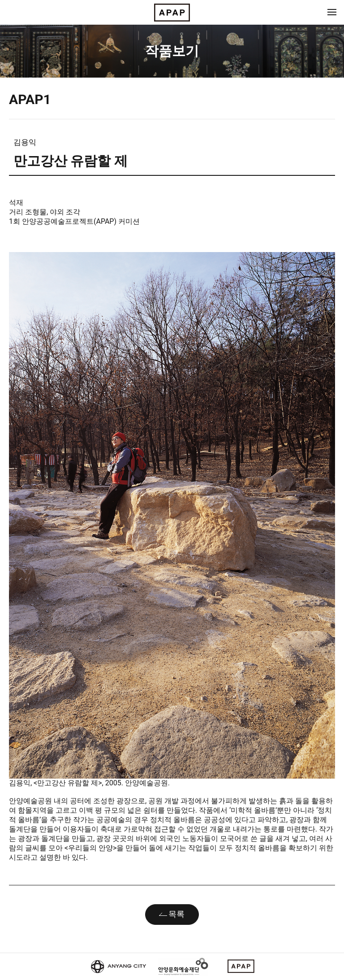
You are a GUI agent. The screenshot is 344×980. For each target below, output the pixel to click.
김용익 (25, 142)
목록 (176, 914)
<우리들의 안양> (90, 848)
